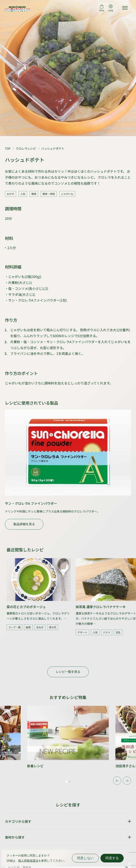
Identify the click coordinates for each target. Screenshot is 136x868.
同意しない (85, 858)
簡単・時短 (49, 194)
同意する (112, 858)
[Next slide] (127, 781)
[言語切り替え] (111, 8)
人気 (23, 194)
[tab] (66, 782)
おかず (10, 194)
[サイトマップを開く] (125, 8)
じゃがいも (67, 194)
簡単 (34, 194)
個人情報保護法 (28, 861)
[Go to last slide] (117, 781)
